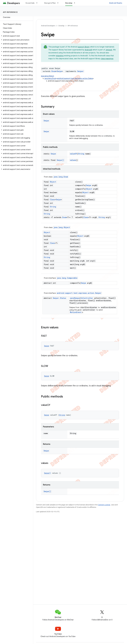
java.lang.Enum (50, 78)
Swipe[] (60, 160)
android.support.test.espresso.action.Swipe (75, 78)
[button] (16, 36)
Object (53, 182)
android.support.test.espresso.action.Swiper (79, 293)
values (73, 160)
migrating (60, 56)
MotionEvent (76, 312)
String (81, 154)
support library (84, 47)
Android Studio (116, 3)
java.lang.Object (48, 76)
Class (52, 200)
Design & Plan (50, 3)
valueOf (73, 154)
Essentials (30, 3)
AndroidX (88, 50)
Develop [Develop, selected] (69, 3)
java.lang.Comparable (67, 278)
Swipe (59, 71)
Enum (54, 71)
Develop (61, 26)
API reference (10, 12)
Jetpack (109, 50)
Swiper (80, 71)
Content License (104, 505)
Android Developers (48, 26)
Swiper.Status (59, 298)
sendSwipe (75, 298)
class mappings (107, 59)
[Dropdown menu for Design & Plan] (59, 3)
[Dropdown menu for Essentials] (38, 3)
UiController (87, 298)
